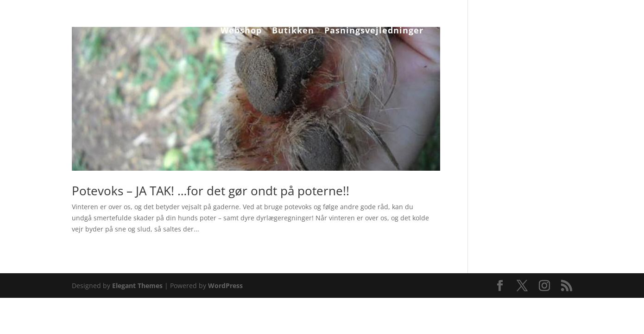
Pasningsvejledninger (374, 31)
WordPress (225, 286)
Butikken (293, 31)
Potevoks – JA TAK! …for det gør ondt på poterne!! (211, 191)
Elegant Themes (137, 286)
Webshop (241, 31)
